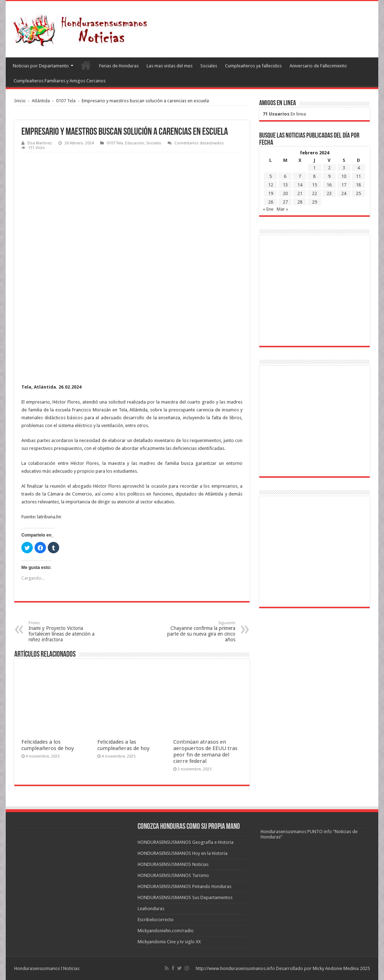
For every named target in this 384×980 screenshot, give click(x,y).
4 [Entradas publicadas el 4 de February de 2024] (359, 168)
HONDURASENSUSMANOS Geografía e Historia (186, 842)
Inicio (20, 101)
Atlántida (41, 101)
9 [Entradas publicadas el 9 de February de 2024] (329, 176)
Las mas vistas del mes (170, 66)
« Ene (268, 209)
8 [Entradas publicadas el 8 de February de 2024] (314, 176)
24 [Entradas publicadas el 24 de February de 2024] (344, 193)
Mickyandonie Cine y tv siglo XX (169, 942)
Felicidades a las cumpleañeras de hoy (123, 745)
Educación (135, 143)
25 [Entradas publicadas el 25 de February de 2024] (358, 193)
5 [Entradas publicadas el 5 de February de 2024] (270, 176)
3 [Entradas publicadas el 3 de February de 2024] (344, 168)
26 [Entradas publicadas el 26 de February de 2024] (271, 202)
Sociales (209, 66)
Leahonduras (151, 909)
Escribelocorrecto (156, 920)
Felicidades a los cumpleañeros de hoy (48, 745)
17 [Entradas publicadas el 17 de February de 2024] (344, 185)
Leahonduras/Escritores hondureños (86, 65)
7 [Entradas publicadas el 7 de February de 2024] (300, 176)
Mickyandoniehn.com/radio (166, 931)
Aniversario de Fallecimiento (318, 66)
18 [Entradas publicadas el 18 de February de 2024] (358, 185)
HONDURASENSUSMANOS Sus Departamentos (185, 897)
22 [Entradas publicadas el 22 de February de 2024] (314, 193)
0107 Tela (66, 101)
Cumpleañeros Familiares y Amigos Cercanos (60, 81)
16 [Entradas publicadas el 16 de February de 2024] (329, 185)
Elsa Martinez (40, 143)
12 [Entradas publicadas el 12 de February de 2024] (271, 185)
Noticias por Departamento (41, 66)
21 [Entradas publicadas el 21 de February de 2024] (300, 193)
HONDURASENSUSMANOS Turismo (173, 875)
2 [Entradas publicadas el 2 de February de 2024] (329, 168)
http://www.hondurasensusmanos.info (235, 968)
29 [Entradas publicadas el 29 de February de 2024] (314, 202)
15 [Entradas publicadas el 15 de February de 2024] (314, 185)
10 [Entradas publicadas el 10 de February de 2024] (344, 176)
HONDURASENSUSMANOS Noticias (173, 864)
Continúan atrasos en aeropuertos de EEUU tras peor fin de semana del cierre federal (205, 751)
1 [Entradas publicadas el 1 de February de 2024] (314, 168)
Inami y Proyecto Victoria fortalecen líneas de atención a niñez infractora (65, 632)
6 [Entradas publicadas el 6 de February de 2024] (285, 176)
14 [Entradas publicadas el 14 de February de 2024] (300, 185)
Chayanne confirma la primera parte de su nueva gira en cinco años (199, 632)
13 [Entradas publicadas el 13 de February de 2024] (285, 185)
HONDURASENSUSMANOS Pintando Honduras (185, 886)
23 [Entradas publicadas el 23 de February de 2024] (329, 193)
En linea (284, 114)
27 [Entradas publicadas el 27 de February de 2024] (285, 202)
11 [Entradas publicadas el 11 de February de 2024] (358, 176)
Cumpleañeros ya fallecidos (253, 66)
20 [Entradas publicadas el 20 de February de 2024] (285, 193)
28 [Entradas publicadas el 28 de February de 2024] (300, 202)
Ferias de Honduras (119, 66)
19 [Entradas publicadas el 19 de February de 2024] (271, 193)
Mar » (282, 209)
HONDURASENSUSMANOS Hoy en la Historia (183, 853)
